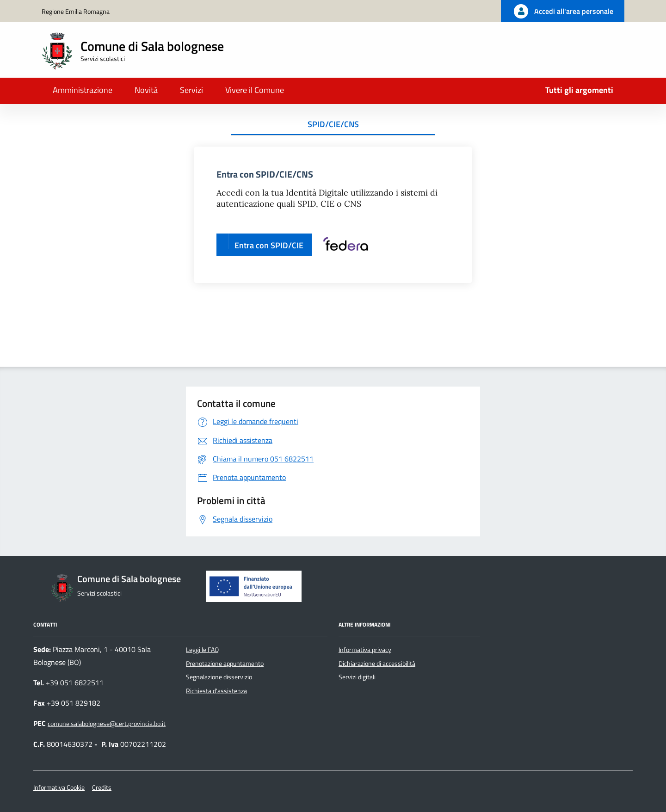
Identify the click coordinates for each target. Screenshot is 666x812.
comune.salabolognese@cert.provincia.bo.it (107, 724)
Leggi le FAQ (202, 650)
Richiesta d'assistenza (216, 691)
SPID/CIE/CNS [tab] (333, 124)
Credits (102, 787)
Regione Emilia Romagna (76, 11)
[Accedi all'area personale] (563, 11)
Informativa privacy (365, 650)
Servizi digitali (357, 677)
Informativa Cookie (59, 787)
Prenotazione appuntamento (225, 664)
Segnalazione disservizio (219, 677)
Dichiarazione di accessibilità (377, 664)
